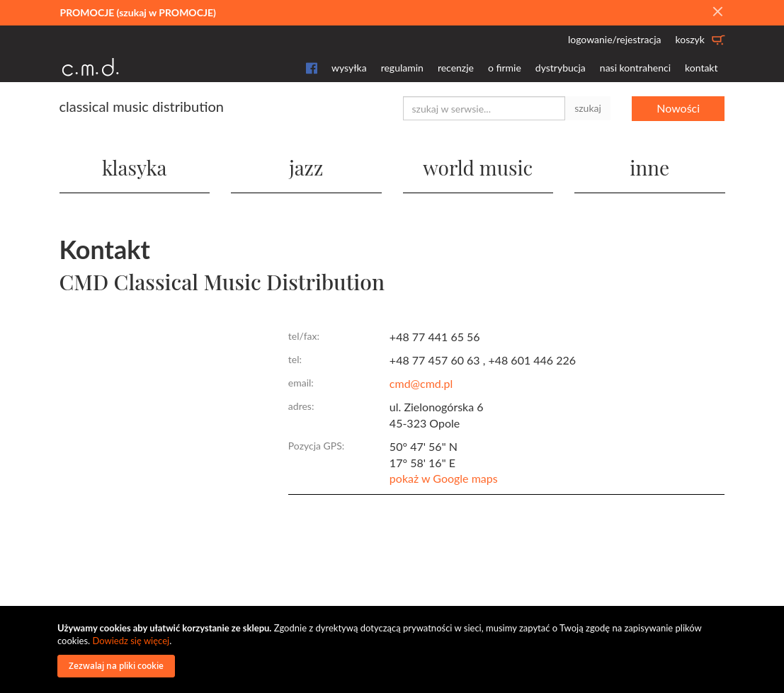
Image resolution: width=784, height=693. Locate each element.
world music (478, 167)
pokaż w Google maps (444, 478)
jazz (306, 167)
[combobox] (484, 108)
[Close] (717, 12)
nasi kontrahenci (635, 68)
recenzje (456, 68)
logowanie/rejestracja (615, 39)
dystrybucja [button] (561, 68)
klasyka (135, 167)
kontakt (701, 68)
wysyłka (349, 68)
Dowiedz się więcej (131, 641)
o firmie (505, 68)
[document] (394, 649)
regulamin (402, 68)
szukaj (588, 108)
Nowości (678, 108)
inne (649, 167)
